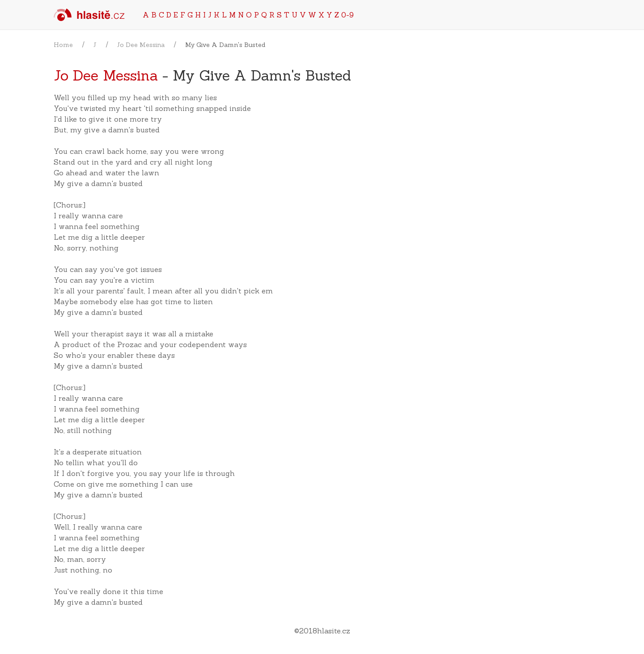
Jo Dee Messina (141, 45)
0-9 (347, 15)
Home (63, 45)
